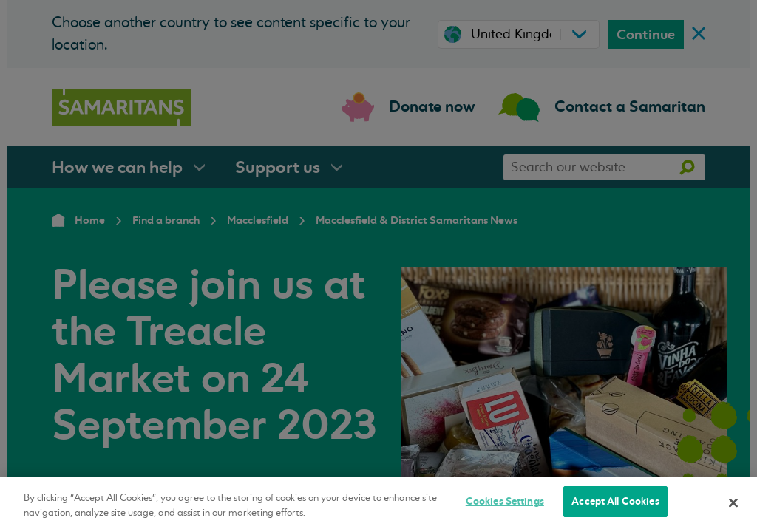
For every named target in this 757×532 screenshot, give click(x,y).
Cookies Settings (505, 501)
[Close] (733, 502)
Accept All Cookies (615, 501)
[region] (378, 504)
